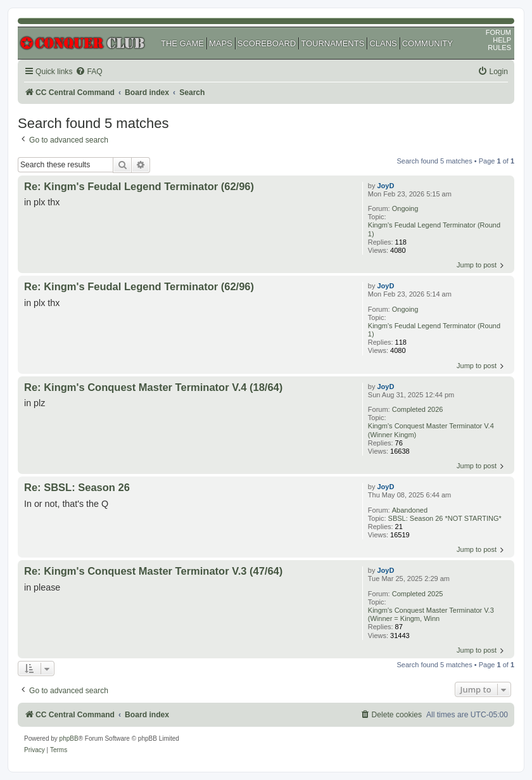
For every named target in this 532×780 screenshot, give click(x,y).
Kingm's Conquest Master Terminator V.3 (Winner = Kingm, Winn (431, 614)
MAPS (221, 43)
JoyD (386, 186)
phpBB (69, 738)
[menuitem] (89, 72)
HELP (502, 40)
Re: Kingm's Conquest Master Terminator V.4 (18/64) (153, 387)
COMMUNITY (427, 43)
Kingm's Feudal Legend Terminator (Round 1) (434, 229)
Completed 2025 (418, 594)
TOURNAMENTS (332, 43)
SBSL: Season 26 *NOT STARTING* (445, 518)
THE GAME (182, 43)
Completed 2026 (418, 409)
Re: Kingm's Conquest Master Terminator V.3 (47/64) (153, 571)
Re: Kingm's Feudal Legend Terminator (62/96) (139, 186)
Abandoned (410, 510)
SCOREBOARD (267, 43)
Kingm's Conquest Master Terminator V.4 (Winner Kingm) (431, 430)
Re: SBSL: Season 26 (77, 487)
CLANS (383, 43)
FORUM (498, 32)
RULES (499, 48)
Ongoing (405, 208)
